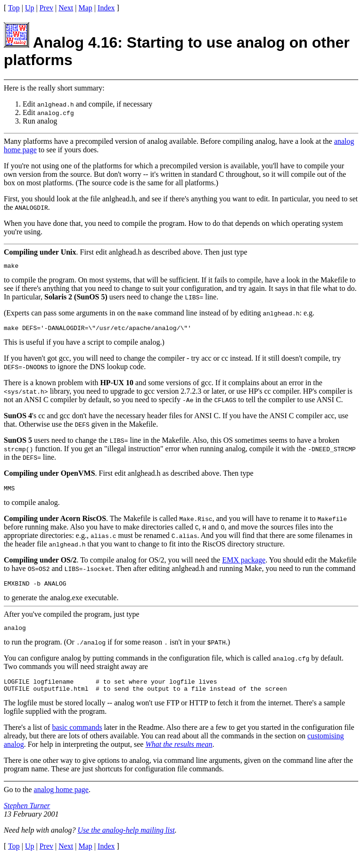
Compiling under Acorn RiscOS (55, 523)
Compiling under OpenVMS (49, 476)
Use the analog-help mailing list (126, 840)
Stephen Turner (27, 815)
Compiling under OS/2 (40, 564)
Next (66, 8)
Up (30, 8)
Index (106, 8)
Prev (46, 8)
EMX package (244, 564)
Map (86, 8)
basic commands (77, 737)
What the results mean (179, 754)
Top (14, 8)
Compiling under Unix (40, 252)
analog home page (61, 799)
